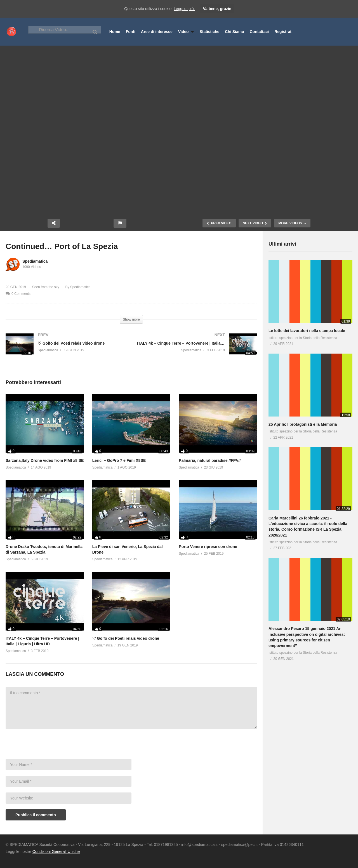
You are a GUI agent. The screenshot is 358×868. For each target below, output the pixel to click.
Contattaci (259, 32)
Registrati (283, 32)
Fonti (131, 32)
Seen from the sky (46, 287)
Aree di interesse (157, 32)
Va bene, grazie (217, 9)
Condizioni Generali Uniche (56, 851)
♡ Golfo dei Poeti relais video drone (126, 638)
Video (186, 32)
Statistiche (209, 32)
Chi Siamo (234, 32)
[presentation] (48, 745)
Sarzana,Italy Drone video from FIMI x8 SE (45, 460)
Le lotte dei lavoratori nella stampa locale (307, 331)
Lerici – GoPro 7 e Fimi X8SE (119, 460)
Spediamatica (35, 261)
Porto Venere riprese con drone (208, 547)
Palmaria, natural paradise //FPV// (210, 460)
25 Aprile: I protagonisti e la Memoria (303, 424)
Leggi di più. (184, 9)
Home (115, 32)
